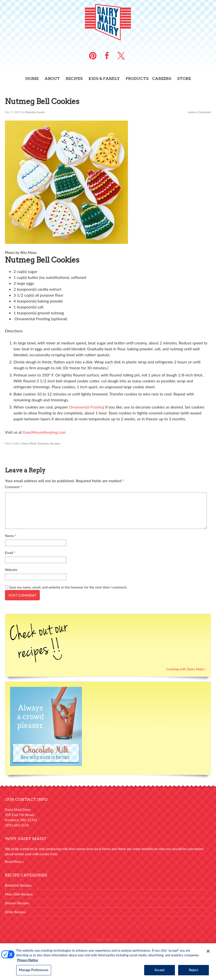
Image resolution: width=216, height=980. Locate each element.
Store (184, 79)
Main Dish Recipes (19, 894)
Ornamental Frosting (87, 407)
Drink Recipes (15, 912)
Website (11, 570)
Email (10, 553)
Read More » (14, 862)
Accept (160, 972)
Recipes (74, 79)
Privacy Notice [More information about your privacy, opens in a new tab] (28, 962)
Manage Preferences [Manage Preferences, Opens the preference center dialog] (34, 972)
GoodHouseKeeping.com (44, 432)
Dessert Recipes (17, 903)
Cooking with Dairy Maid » (186, 669)
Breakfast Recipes (18, 885)
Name (11, 536)
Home (32, 79)
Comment (14, 487)
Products (137, 79)
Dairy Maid (29, 443)
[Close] (208, 953)
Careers (162, 79)
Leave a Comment (199, 112)
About (52, 79)
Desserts (43, 443)
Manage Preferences (108, 939)
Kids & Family (104, 79)
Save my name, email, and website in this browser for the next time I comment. (68, 587)
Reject (193, 972)
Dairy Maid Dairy (108, 22)
